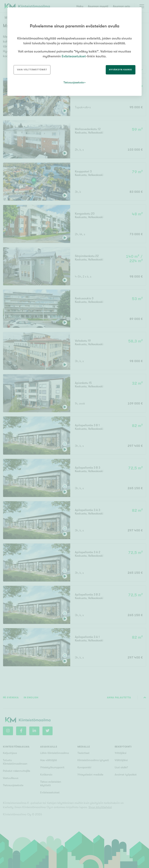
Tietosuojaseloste (74, 82)
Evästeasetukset (74, 56)
